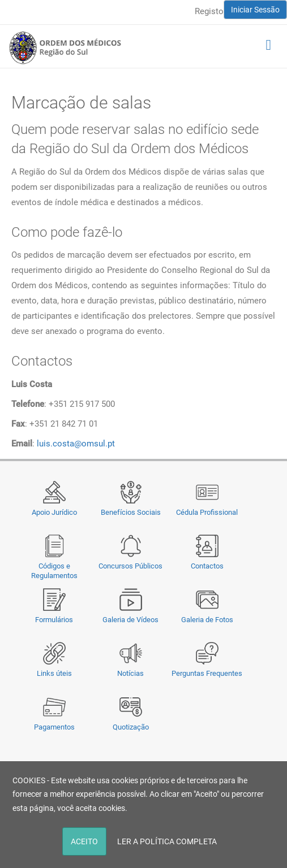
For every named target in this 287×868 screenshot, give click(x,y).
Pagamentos (54, 727)
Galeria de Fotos (207, 620)
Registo (209, 11)
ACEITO (84, 841)
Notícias (130, 673)
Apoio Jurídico (54, 512)
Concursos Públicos (130, 566)
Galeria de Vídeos (130, 620)
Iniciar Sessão (255, 10)
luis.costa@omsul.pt (76, 444)
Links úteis (54, 673)
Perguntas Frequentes (207, 673)
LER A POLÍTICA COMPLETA (167, 841)
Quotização (131, 727)
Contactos (207, 566)
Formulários (54, 620)
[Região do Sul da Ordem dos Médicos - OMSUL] (65, 47)
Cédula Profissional (207, 512)
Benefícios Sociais (131, 512)
